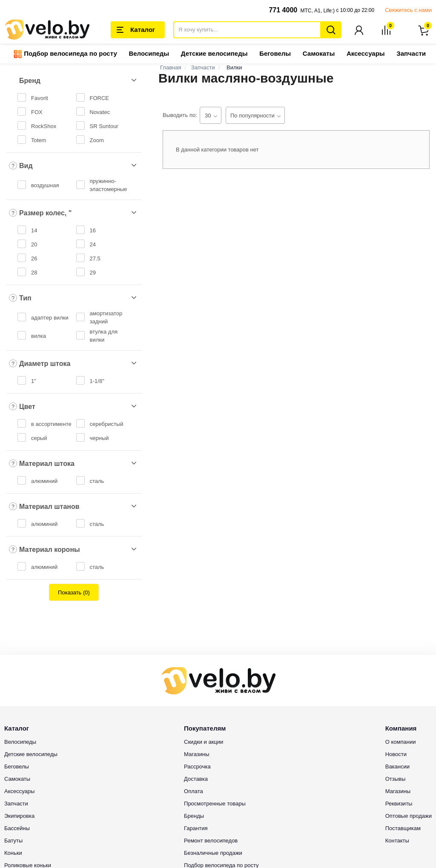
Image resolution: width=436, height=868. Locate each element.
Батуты (13, 841)
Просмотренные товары (215, 804)
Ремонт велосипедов (211, 841)
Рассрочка (197, 767)
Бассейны (17, 829)
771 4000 (283, 10)
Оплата (194, 792)
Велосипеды (149, 54)
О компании (401, 742)
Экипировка (19, 816)
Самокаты (319, 54)
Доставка (196, 779)
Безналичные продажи (213, 853)
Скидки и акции (204, 742)
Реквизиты (399, 804)
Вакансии (397, 767)
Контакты (397, 841)
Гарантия (196, 829)
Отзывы (396, 779)
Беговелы (275, 54)
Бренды (194, 816)
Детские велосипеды (214, 54)
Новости (396, 755)
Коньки (13, 853)
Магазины (197, 755)
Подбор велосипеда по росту (65, 55)
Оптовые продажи (409, 816)
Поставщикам (403, 829)
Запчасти (411, 54)
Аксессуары (366, 54)
